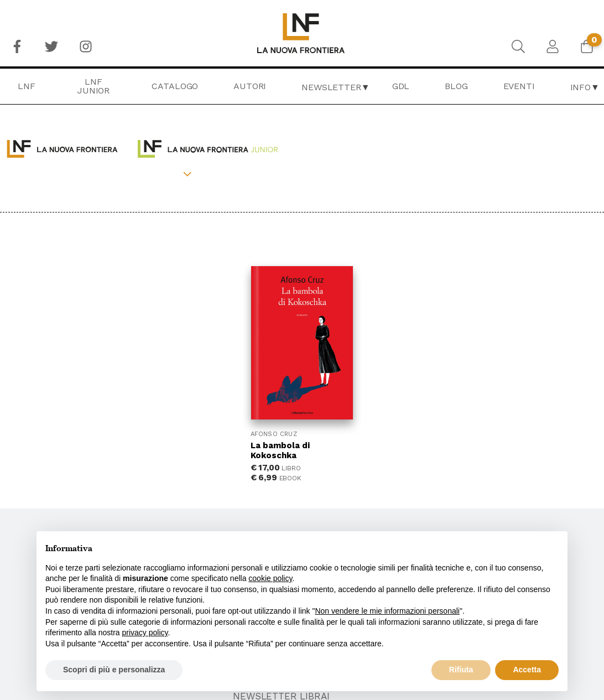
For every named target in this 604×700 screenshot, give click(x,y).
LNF (27, 86)
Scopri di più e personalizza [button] (114, 670)
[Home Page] (302, 33)
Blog (456, 86)
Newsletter (331, 87)
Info (580, 87)
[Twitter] (51, 46)
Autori (250, 86)
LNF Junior (93, 86)
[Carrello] (587, 46)
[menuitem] (17, 46)
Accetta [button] (527, 670)
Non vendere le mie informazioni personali (387, 611)
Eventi (519, 86)
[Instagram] (86, 46)
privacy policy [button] (145, 632)
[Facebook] (17, 46)
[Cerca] (518, 46)
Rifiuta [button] (461, 670)
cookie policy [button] (270, 578)
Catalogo (175, 86)
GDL (401, 86)
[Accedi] (553, 46)
